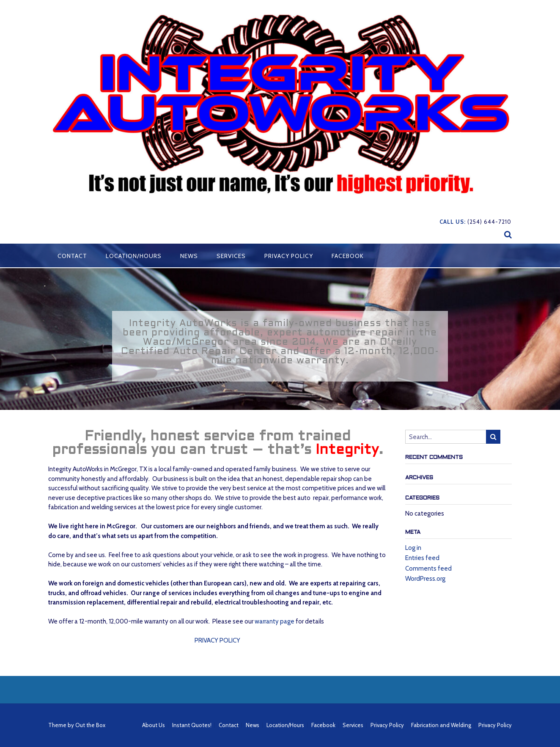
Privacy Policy (289, 256)
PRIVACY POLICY (217, 640)
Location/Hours (134, 256)
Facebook (348, 256)
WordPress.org (425, 579)
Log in (413, 548)
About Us (154, 725)
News (189, 256)
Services (231, 256)
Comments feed (428, 568)
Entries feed (422, 558)
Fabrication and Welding (441, 725)
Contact (72, 256)
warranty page (275, 621)
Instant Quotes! (192, 725)
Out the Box (90, 725)
